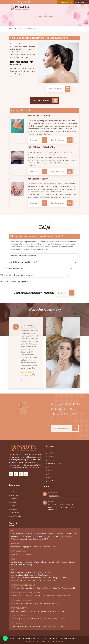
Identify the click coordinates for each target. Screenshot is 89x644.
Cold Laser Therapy (44, 588)
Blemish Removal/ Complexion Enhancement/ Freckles (30, 572)
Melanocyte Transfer (38, 179)
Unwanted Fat (16, 554)
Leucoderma (16, 624)
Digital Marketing (43, 641)
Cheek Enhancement (32, 596)
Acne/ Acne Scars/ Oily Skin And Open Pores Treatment (30, 575)
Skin (13, 570)
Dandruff (14, 565)
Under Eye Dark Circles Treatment (23, 580)
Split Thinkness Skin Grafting (42, 147)
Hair (13, 559)
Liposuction (15, 619)
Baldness (72, 562)
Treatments (19, 29)
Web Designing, (31, 641)
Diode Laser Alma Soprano (43, 603)
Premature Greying (25, 565)
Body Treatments (19, 608)
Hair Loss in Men (17, 562)
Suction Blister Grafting (39, 116)
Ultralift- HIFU (34, 611)
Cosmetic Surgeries (20, 616)
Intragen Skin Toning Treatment (53, 611)
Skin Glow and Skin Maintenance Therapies (26, 578)
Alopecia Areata (47, 562)
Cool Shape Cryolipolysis (19, 611)
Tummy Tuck (25, 619)
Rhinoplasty (48, 619)
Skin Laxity (27, 554)
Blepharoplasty (37, 619)
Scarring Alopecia (61, 562)
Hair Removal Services (21, 601)
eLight (57, 603)
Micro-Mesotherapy (28, 588)
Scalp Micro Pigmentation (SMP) (64, 588)
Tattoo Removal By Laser (47, 580)
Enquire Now (81, 2)
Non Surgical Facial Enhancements (27, 593)
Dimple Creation (59, 619)
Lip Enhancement (17, 596)
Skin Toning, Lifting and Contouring (56, 578)
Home (11, 29)
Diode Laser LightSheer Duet (21, 603)
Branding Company (58, 641)
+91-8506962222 (65, 2)
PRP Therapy (15, 588)
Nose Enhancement (64, 596)
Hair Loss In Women (32, 562)
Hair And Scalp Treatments (23, 585)
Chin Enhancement (49, 596)
